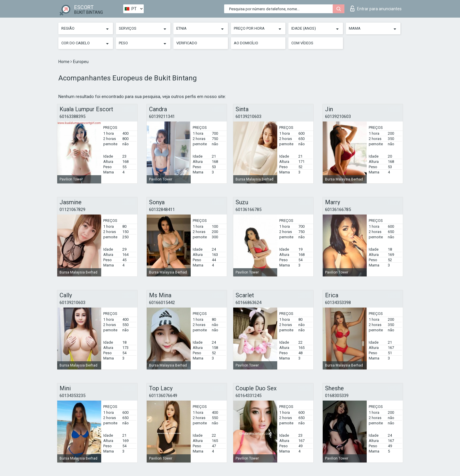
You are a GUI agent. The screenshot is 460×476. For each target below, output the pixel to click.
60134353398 (338, 303)
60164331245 (248, 396)
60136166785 (248, 210)
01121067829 (72, 210)
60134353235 (72, 396)
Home (64, 62)
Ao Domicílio (246, 43)
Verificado (187, 43)
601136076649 (163, 396)
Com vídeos (302, 43)
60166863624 (248, 303)
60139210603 (248, 117)
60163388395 (72, 117)
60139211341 (162, 117)
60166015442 (162, 303)
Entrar (376, 9)
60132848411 (162, 210)
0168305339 (337, 396)
